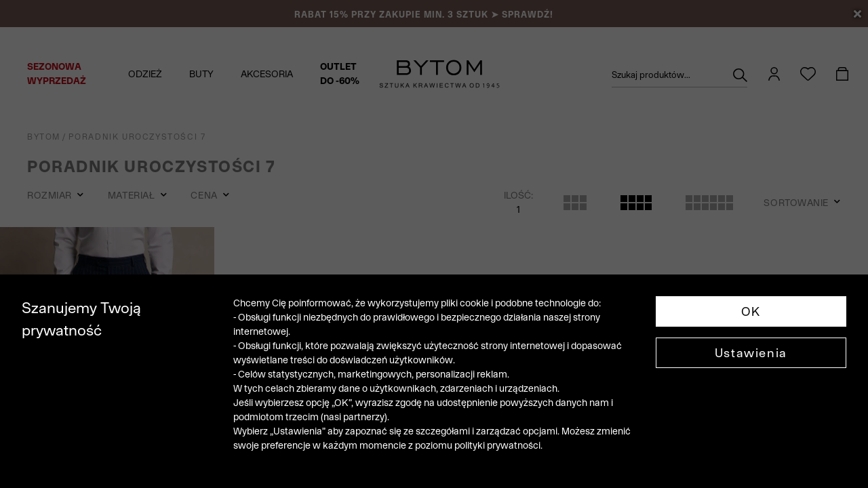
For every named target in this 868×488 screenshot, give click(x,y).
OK (751, 311)
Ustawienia (751, 353)
